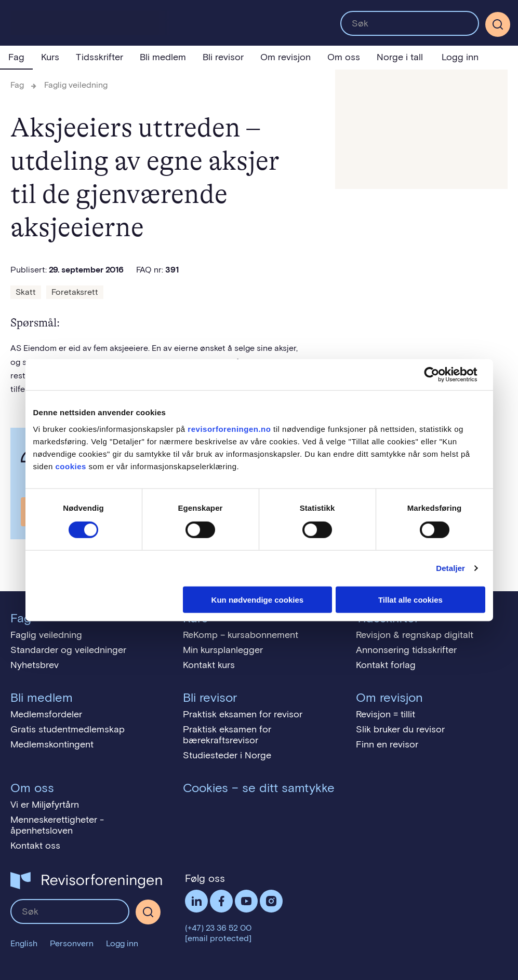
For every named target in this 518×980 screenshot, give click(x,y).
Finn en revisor (387, 744)
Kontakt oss (35, 846)
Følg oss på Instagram (271, 901)
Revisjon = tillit (386, 714)
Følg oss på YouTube (246, 901)
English (24, 943)
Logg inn (460, 57)
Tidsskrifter (99, 57)
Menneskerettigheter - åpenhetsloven (57, 825)
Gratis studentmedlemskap (68, 729)
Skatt (26, 292)
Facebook (221, 901)
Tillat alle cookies (410, 599)
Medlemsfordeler (46, 714)
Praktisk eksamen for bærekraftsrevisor (227, 735)
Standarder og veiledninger (68, 650)
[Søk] (498, 24)
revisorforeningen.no (229, 428)
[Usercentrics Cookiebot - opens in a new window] (440, 375)
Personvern (72, 943)
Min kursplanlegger (223, 650)
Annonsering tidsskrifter (406, 650)
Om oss (344, 57)
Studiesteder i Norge (227, 755)
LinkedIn (196, 901)
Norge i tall (400, 57)
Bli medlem (163, 57)
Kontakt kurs (209, 665)
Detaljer (450, 568)
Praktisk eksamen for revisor (243, 714)
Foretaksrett (75, 292)
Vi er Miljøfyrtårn (45, 805)
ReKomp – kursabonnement (241, 635)
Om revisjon (285, 57)
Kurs (50, 57)
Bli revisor (223, 57)
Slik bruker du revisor (400, 729)
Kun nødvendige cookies (258, 599)
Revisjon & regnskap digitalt (415, 635)
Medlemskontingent (52, 744)
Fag (16, 57)
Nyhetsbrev (35, 665)
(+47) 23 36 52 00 (218, 928)
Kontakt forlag (386, 665)
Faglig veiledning (76, 85)
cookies (71, 466)
